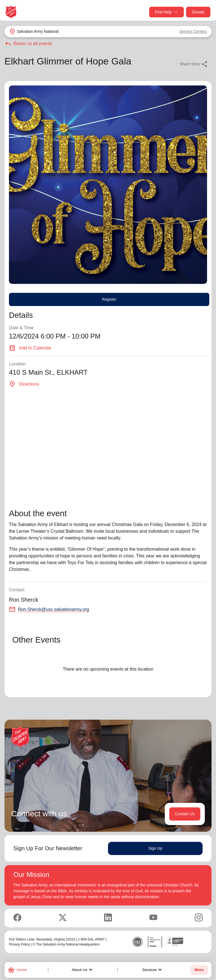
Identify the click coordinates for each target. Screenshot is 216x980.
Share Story (194, 64)
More (199, 970)
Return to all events (28, 44)
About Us (83, 970)
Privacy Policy (19, 944)
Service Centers (193, 31)
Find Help (166, 12)
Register (109, 299)
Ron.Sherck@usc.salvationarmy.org (53, 609)
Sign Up (155, 848)
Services (153, 970)
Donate (198, 12)
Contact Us (185, 814)
